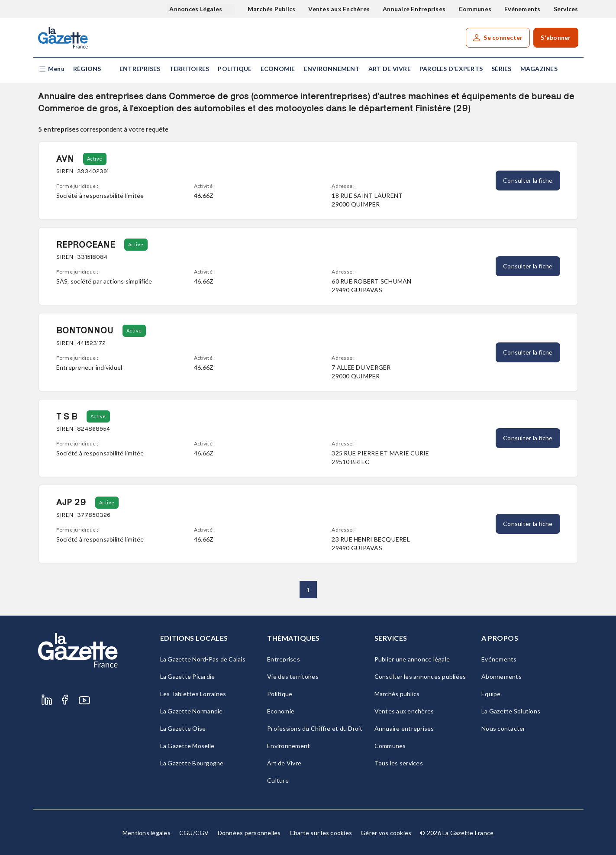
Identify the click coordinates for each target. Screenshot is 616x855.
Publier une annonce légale (412, 659)
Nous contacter (503, 728)
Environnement (332, 69)
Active (95, 159)
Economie (278, 69)
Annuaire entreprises (404, 728)
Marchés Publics (272, 9)
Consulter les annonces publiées (420, 676)
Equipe (491, 694)
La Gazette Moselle (187, 746)
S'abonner (556, 37)
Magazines (539, 69)
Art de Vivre (390, 69)
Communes (475, 9)
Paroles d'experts (451, 69)
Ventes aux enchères (404, 711)
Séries (502, 69)
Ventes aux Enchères (339, 9)
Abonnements (502, 676)
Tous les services (399, 763)
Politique (235, 69)
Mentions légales (147, 833)
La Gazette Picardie (188, 676)
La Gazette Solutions (511, 711)
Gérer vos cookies (386, 833)
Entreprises (140, 69)
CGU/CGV (194, 833)
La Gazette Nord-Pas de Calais (203, 659)
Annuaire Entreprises (414, 9)
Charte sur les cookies (321, 833)
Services (566, 9)
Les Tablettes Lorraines (193, 694)
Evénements (522, 9)
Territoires (189, 69)
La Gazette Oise (183, 728)
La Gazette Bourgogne (192, 763)
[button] (51, 69)
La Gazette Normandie (192, 711)
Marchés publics (397, 694)
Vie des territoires (293, 676)
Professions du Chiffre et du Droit (315, 728)
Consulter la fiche (528, 180)
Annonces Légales (196, 9)
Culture (278, 780)
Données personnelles (249, 833)
